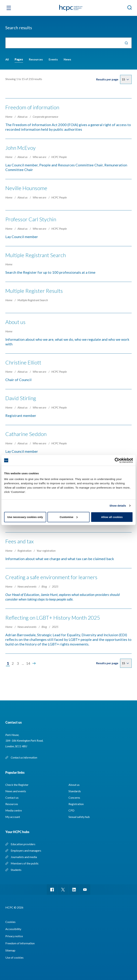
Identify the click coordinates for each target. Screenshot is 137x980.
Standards (75, 789)
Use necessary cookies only (25, 517)
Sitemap (10, 949)
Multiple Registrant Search (36, 254)
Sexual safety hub (79, 815)
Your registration (46, 549)
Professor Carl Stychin (31, 219)
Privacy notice (14, 934)
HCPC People (59, 157)
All (7, 59)
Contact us (12, 796)
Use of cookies (14, 956)
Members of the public (25, 862)
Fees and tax (20, 540)
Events (53, 59)
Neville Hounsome (26, 188)
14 (28, 662)
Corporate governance (45, 116)
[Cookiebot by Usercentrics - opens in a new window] (117, 460)
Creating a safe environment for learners (51, 575)
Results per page (107, 79)
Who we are (40, 157)
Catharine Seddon (26, 433)
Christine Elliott (23, 361)
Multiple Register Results (34, 290)
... (23, 662)
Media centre (14, 809)
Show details (118, 506)
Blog (44, 585)
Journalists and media (24, 855)
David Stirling (21, 397)
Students (16, 868)
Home (9, 116)
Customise (69, 517)
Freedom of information (32, 107)
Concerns (74, 796)
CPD (71, 809)
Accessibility (13, 927)
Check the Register (17, 783)
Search (126, 43)
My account (13, 815)
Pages (19, 59)
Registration (25, 549)
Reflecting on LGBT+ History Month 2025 (53, 616)
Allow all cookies (112, 517)
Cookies (10, 920)
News (67, 59)
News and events (27, 585)
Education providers (23, 842)
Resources (36, 59)
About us (23, 116)
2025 (55, 585)
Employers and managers (26, 849)
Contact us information (24, 756)
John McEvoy (21, 147)
